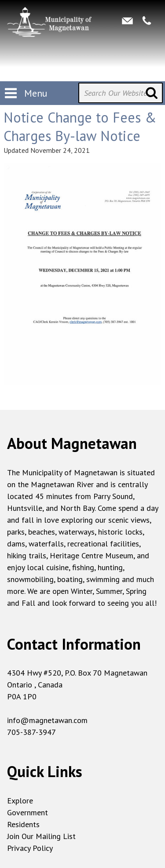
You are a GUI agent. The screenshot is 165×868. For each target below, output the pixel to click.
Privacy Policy (30, 848)
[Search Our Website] (121, 93)
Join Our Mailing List (41, 836)
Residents (23, 824)
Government (27, 812)
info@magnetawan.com (47, 720)
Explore (20, 801)
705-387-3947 (31, 732)
